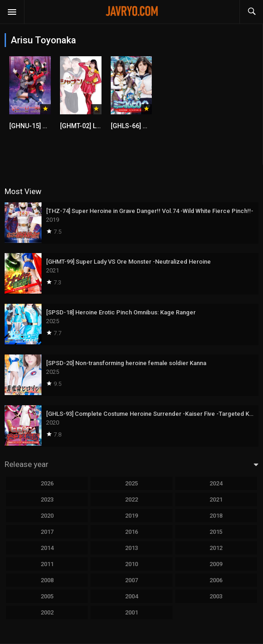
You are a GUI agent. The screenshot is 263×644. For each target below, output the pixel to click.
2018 (216, 516)
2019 (131, 516)
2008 (47, 580)
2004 (131, 596)
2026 (47, 483)
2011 (47, 564)
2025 (131, 483)
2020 (47, 516)
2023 (47, 499)
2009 (216, 564)
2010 (131, 564)
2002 (47, 612)
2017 (47, 532)
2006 (216, 580)
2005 (47, 596)
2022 (131, 499)
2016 (131, 532)
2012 (216, 548)
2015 (216, 532)
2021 (216, 499)
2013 (131, 548)
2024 (216, 483)
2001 (131, 612)
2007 (131, 580)
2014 (47, 548)
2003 (216, 596)
